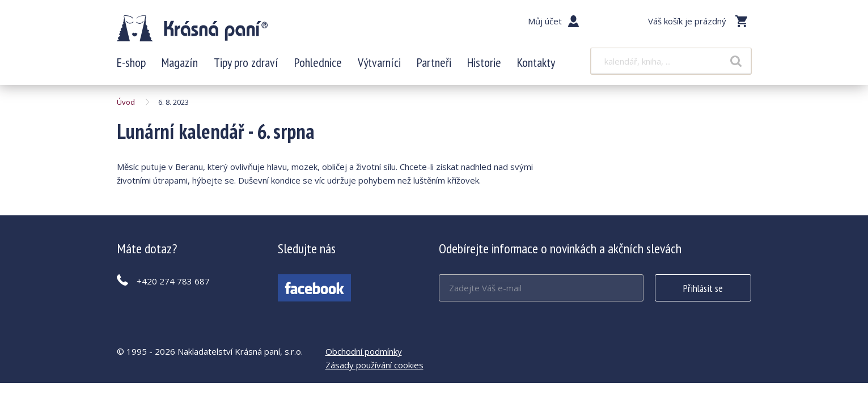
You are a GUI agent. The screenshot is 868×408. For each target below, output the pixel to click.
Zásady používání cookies (374, 365)
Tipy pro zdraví (246, 62)
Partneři (434, 62)
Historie (484, 62)
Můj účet (545, 21)
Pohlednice (318, 62)
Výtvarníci (379, 62)
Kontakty (536, 62)
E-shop (131, 62)
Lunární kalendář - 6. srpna (192, 28)
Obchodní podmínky (364, 351)
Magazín (180, 62)
